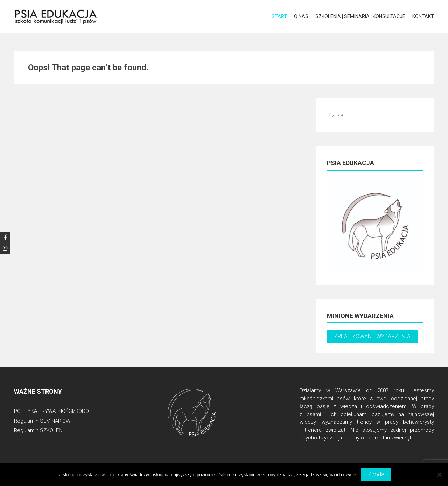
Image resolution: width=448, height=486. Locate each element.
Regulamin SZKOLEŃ (38, 430)
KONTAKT (423, 16)
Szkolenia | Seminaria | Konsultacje (360, 16)
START (279, 16)
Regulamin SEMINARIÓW (42, 421)
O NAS (301, 16)
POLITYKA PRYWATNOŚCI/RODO (51, 411)
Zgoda (376, 474)
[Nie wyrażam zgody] (439, 474)
